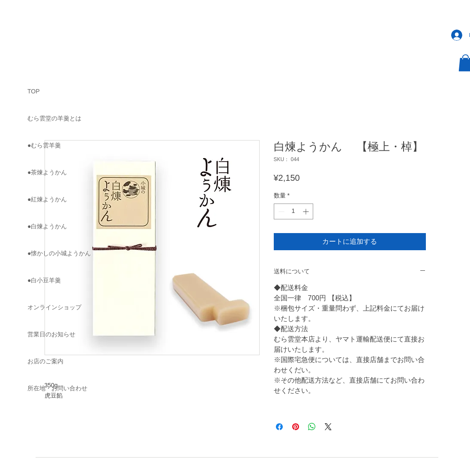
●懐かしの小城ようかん (59, 253)
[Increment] (307, 211)
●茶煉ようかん (47, 172)
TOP (34, 91)
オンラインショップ (54, 307)
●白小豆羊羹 (44, 280)
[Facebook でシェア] (279, 427)
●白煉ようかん (47, 226)
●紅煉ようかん (47, 199)
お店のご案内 (45, 361)
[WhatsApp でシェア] (312, 427)
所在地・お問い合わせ (57, 388)
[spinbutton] (293, 211)
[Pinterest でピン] (296, 427)
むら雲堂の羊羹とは (54, 118)
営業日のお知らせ (51, 334)
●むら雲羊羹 (44, 145)
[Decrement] (280, 211)
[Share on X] (328, 427)
